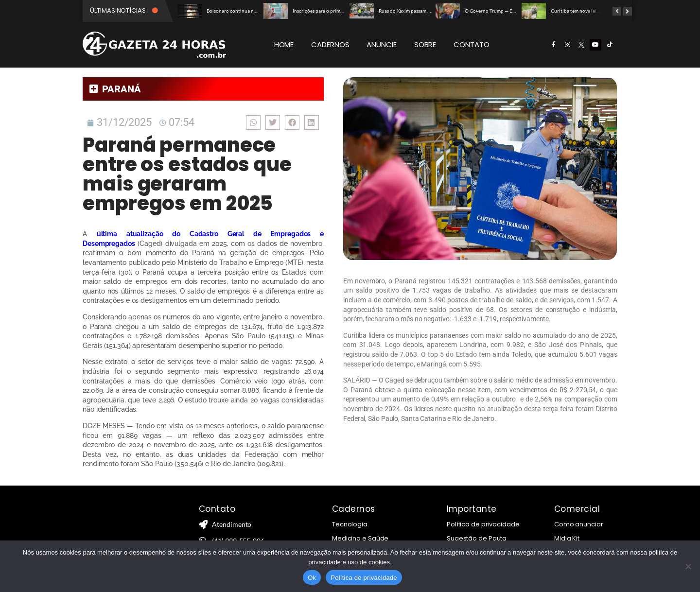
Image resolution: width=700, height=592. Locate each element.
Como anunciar (579, 524)
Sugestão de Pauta (477, 538)
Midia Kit (567, 538)
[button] (253, 122)
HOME (284, 44)
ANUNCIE (381, 44)
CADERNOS (330, 44)
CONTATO (471, 44)
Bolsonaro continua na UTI (236, 11)
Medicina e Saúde (360, 538)
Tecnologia (350, 524)
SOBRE (425, 44)
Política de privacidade (483, 524)
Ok (312, 578)
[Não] (688, 566)
